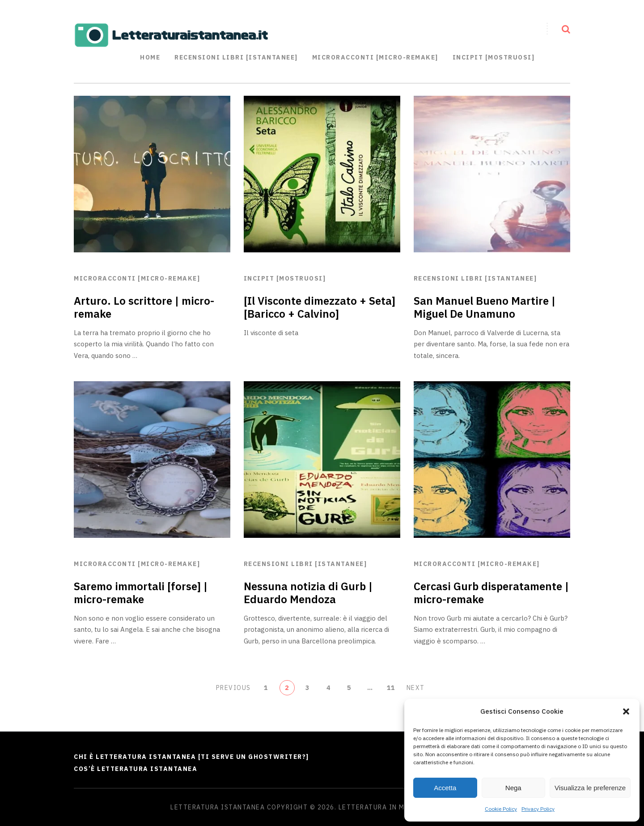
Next (416, 688)
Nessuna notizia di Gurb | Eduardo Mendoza (308, 593)
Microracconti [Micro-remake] (375, 57)
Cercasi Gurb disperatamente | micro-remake (491, 593)
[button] (626, 711)
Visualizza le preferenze (590, 788)
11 (391, 688)
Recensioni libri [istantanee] (236, 57)
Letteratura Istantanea (218, 807)
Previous (233, 688)
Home (150, 57)
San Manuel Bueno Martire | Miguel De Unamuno (485, 307)
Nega (513, 788)
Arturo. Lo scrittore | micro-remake (144, 307)
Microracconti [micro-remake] (137, 278)
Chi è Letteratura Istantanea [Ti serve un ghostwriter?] (191, 757)
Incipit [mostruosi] (494, 57)
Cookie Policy (501, 809)
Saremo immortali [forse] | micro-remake (141, 593)
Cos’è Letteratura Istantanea (136, 769)
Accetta (445, 788)
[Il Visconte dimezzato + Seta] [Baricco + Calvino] (320, 307)
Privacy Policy (538, 809)
